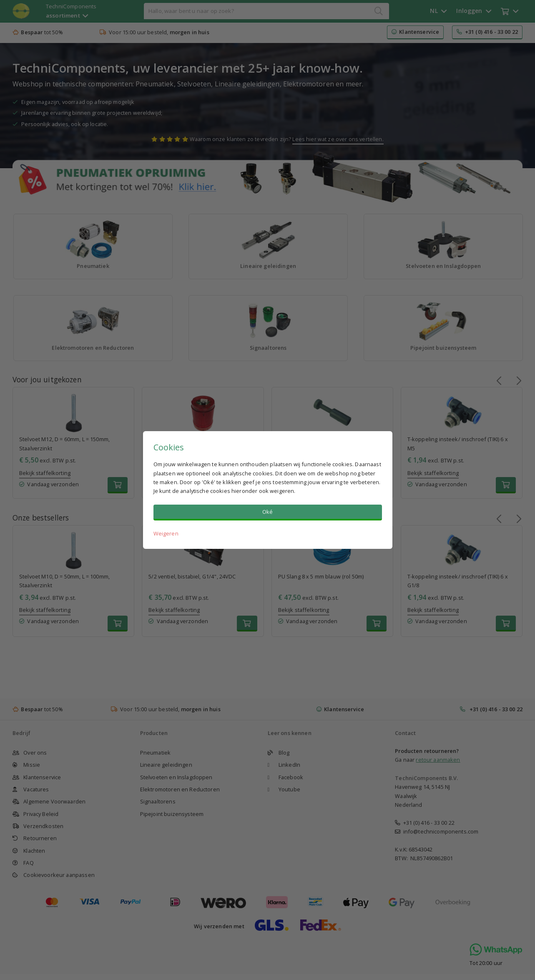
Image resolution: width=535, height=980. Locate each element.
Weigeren (166, 533)
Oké (267, 512)
